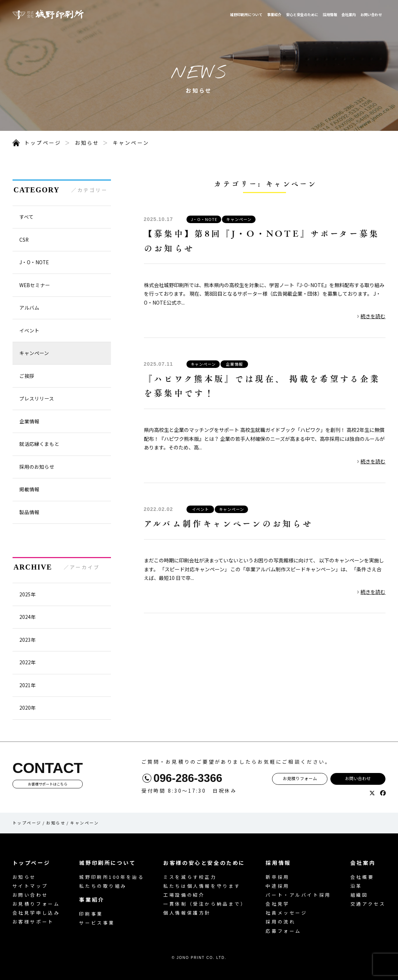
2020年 (28, 708)
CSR (24, 240)
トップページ (43, 143)
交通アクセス (368, 904)
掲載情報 (29, 489)
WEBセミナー (35, 285)
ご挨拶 (27, 376)
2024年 (28, 617)
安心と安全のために (302, 14)
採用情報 (330, 14)
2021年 (28, 685)
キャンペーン (131, 143)
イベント (200, 509)
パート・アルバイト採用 (298, 895)
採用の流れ (280, 922)
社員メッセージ (286, 913)
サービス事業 (97, 923)
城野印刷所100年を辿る (111, 877)
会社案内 (349, 14)
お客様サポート (33, 922)
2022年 (28, 662)
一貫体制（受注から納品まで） (205, 904)
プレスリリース (37, 398)
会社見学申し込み (36, 913)
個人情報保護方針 (187, 913)
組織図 (359, 895)
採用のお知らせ (37, 467)
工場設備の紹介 (184, 895)
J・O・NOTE (204, 219)
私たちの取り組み (103, 886)
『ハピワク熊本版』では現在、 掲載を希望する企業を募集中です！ (262, 386)
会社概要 (362, 877)
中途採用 (277, 886)
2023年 (28, 640)
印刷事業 (91, 914)
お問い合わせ (371, 14)
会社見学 (277, 904)
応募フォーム (283, 931)
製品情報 (29, 512)
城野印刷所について (246, 14)
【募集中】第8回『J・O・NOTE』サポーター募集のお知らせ (262, 241)
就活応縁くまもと (39, 444)
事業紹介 (274, 14)
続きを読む (373, 316)
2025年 (28, 594)
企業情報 (234, 364)
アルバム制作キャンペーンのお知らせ (229, 523)
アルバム (29, 307)
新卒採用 (277, 877)
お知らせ (87, 143)
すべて (26, 217)
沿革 (356, 886)
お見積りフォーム (300, 778)
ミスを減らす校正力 (190, 877)
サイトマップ (30, 886)
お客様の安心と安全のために (204, 863)
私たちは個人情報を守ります (202, 886)
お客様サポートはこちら (48, 784)
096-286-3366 (188, 779)
